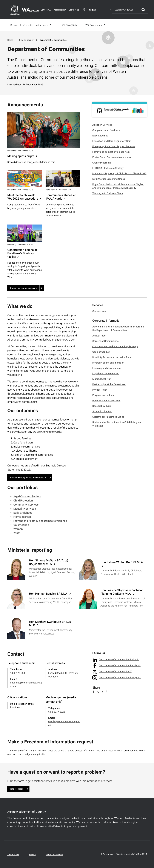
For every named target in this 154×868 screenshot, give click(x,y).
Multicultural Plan (102, 379)
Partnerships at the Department (109, 384)
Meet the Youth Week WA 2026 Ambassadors (23, 197)
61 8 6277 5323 (57, 712)
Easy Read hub (100, 135)
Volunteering (21, 525)
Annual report (100, 335)
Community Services (26, 504)
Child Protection (23, 500)
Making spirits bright (21, 156)
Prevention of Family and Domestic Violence (40, 521)
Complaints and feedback (106, 130)
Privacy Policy (100, 390)
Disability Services (25, 508)
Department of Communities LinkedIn (119, 659)
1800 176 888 (17, 673)
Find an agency (70, 25)
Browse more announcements (23, 288)
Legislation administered (106, 373)
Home (10, 40)
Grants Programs (102, 162)
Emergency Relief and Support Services (114, 146)
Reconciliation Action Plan (106, 400)
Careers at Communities (105, 341)
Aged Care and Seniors (27, 496)
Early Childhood (23, 513)
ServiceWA (46, 10)
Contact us (74, 10)
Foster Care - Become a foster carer (112, 157)
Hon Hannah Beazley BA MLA (49, 594)
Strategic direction (102, 411)
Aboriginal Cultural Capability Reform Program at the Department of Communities (119, 328)
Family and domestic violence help (111, 152)
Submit (143, 10)
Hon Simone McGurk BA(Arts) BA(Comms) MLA (49, 562)
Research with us (102, 406)
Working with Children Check (108, 193)
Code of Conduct (101, 352)
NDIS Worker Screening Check (109, 179)
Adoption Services (102, 125)
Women (18, 529)
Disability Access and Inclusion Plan (112, 357)
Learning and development (107, 368)
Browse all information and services (29, 25)
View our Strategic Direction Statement (28, 477)
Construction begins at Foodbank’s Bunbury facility (22, 253)
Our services (99, 311)
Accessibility (60, 10)
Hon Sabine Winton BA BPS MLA (122, 562)
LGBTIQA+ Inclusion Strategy (108, 168)
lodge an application (35, 754)
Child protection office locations (22, 705)
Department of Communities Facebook (120, 665)
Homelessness (22, 517)
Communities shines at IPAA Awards (61, 197)
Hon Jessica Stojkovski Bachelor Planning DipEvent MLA (122, 592)
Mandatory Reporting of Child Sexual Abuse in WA (119, 173)
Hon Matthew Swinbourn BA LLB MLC (50, 623)
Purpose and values (103, 395)
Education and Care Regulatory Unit (111, 141)
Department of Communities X (115, 671)
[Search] (125, 10)
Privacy (33, 854)
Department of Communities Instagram (120, 677)
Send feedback (16, 789)
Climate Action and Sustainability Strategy (115, 346)
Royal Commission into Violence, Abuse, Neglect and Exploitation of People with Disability (118, 186)
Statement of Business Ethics (108, 417)
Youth (17, 533)
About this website (54, 854)
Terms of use (13, 854)
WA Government (95, 25)
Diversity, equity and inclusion (108, 362)
